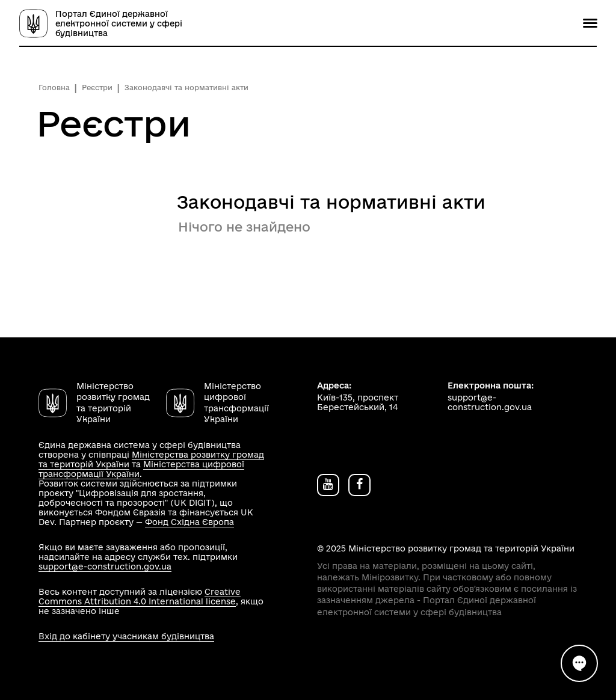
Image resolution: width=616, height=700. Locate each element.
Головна (54, 87)
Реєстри (97, 87)
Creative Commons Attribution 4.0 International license (140, 597)
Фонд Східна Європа (189, 522)
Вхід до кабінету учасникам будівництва (126, 636)
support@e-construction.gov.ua (105, 566)
